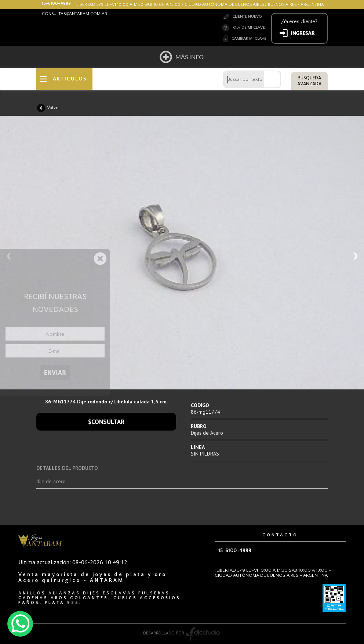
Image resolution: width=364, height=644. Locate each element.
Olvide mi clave (249, 28)
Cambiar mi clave (249, 39)
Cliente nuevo (247, 17)
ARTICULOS (70, 79)
